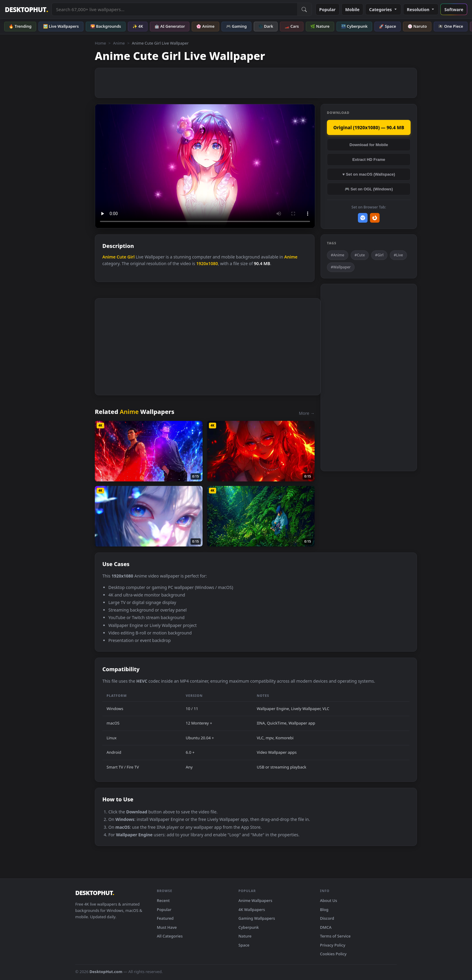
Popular (328, 9)
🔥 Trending (20, 26)
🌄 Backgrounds (106, 26)
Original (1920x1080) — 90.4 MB (369, 127)
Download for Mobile (369, 145)
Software (454, 9)
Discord (327, 918)
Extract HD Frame (369, 160)
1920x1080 (207, 263)
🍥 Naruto (417, 26)
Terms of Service (335, 936)
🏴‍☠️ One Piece (451, 26)
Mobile (352, 9)
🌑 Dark (266, 26)
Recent (163, 900)
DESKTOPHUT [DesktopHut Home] (26, 9)
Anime (119, 43)
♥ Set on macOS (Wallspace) (369, 174)
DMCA (326, 927)
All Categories (170, 936)
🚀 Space (387, 26)
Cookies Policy (333, 954)
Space (244, 945)
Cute (122, 257)
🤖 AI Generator (170, 26)
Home (100, 43)
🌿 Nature (320, 26)
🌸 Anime (205, 26)
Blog (324, 910)
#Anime (338, 255)
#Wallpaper (341, 267)
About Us (329, 900)
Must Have (167, 927)
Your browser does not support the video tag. (205, 166)
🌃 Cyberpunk (354, 26)
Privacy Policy (333, 945)
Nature (245, 936)
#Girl (379, 255)
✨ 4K (138, 26)
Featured (165, 918)
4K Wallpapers (252, 910)
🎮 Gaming (236, 26)
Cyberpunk (249, 927)
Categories (383, 9)
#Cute (360, 255)
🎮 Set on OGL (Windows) (369, 189)
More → (307, 413)
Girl (131, 257)
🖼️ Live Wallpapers (61, 26)
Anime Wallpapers (255, 900)
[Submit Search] (304, 9)
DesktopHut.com (106, 972)
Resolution (421, 9)
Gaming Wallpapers (257, 918)
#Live (398, 255)
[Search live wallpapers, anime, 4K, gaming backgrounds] (174, 9)
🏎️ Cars (292, 26)
